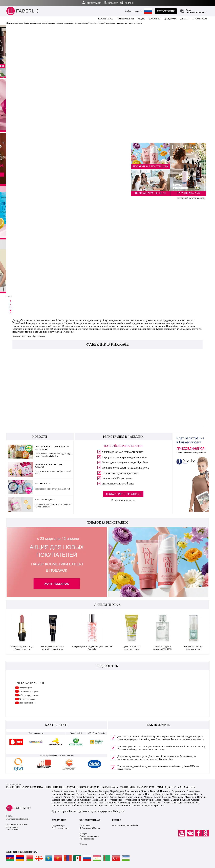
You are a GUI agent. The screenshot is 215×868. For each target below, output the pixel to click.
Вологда (81, 794)
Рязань (166, 800)
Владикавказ (193, 791)
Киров (67, 797)
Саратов (56, 803)
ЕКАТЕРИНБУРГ (17, 787)
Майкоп (166, 797)
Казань (174, 794)
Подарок (83, 833)
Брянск (145, 791)
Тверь (144, 803)
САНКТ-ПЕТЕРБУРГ (134, 787)
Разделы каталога (60, 828)
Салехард (176, 800)
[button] (7, 296)
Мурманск (190, 797)
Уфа (198, 803)
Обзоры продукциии (29, 695)
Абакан (56, 791)
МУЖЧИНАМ (200, 19)
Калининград (186, 794)
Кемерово (57, 797)
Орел (76, 800)
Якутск (148, 805)
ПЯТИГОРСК (109, 787)
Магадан (148, 797)
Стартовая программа (89, 836)
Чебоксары (78, 805)
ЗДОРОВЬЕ (154, 19)
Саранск (196, 800)
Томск (152, 803)
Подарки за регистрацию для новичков (124, 457)
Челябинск (91, 805)
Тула (158, 803)
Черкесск (102, 805)
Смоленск (98, 803)
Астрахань (81, 791)
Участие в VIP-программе (117, 478)
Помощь (83, 844)
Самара (186, 800)
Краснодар (89, 797)
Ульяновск (189, 803)
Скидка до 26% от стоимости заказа (123, 452)
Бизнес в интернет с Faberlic (125, 825)
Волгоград (70, 794)
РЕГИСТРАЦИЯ (166, 11)
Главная (17, 336)
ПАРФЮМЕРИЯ (125, 19)
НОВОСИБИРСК (88, 787)
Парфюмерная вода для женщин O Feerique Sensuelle (92, 648)
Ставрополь (111, 803)
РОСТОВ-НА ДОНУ (163, 787)
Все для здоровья (27, 699)
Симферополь (84, 803)
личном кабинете (97, 326)
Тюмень (166, 803)
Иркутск (150, 794)
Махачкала (178, 797)
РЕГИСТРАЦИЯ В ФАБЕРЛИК (123, 437)
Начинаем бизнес (27, 703)
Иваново (130, 794)
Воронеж (91, 794)
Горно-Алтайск (105, 794)
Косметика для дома (29, 691)
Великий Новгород (160, 791)
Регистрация (85, 825)
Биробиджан (117, 791)
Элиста (119, 805)
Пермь (103, 800)
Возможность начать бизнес (118, 484)
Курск (121, 797)
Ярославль (159, 805)
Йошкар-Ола (162, 794)
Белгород (104, 791)
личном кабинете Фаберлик (145, 737)
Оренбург (85, 800)
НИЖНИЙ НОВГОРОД (60, 787)
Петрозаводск (115, 800)
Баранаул (93, 791)
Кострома (77, 797)
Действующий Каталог (90, 828)
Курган (113, 797)
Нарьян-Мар (59, 800)
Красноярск (102, 797)
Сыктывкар (124, 803)
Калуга (198, 794)
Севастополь (69, 803)
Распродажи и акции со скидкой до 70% (125, 462)
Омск (69, 800)
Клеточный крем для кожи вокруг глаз (193, 648)
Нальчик (202, 797)
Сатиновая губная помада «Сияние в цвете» (22, 648)
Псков (158, 800)
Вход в (196, 11)
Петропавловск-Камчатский (138, 800)
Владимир (57, 794)
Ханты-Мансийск (61, 805)
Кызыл (130, 797)
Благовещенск (133, 791)
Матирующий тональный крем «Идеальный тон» (52, 648)
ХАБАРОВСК (186, 787)
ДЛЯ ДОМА (170, 19)
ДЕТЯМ (184, 19)
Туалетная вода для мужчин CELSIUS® (162, 648)
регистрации (158, 326)
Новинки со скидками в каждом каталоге (126, 468)
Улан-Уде (177, 803)
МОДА (141, 19)
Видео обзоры (58, 825)
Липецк (138, 797)
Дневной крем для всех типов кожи (132, 648)
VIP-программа (87, 839)
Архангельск (68, 791)
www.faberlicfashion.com (17, 819)
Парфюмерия (25, 688)
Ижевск (140, 794)
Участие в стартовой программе (121, 473)
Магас (158, 797)
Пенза (95, 800)
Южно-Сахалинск (134, 805)
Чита (111, 805)
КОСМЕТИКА (105, 19)
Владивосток (178, 791)
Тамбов (136, 803)
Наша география (29, 336)
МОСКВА (37, 787)
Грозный (119, 794)
